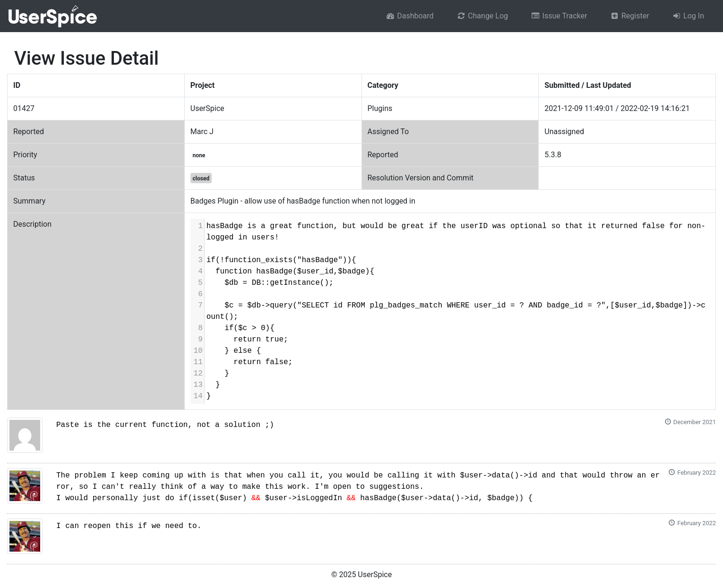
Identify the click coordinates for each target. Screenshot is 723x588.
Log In (688, 16)
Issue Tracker (559, 16)
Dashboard (410, 16)
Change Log (482, 16)
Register (629, 16)
